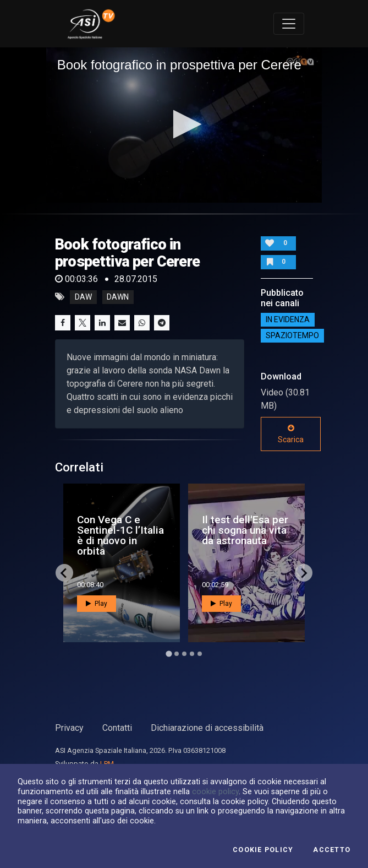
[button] (184, 124)
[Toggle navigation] (289, 24)
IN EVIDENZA (288, 319)
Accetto (332, 850)
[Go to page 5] (200, 654)
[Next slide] (304, 573)
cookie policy (215, 791)
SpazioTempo (292, 335)
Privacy (69, 728)
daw (83, 297)
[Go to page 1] (169, 654)
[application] (184, 125)
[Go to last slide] (64, 573)
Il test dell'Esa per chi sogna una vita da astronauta (245, 530)
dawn (118, 297)
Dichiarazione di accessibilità (207, 728)
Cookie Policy (263, 850)
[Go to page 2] (177, 654)
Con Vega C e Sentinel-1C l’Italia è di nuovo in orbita (120, 536)
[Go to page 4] (192, 654)
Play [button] (97, 604)
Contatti (117, 728)
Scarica (291, 434)
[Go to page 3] (184, 654)
